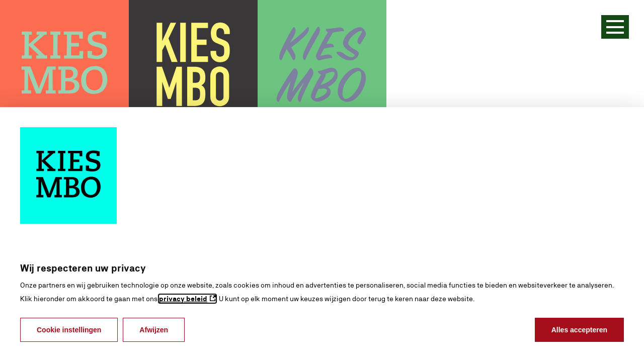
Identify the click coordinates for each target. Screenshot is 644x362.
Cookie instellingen (69, 330)
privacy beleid (183, 299)
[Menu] (615, 27)
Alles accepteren (579, 330)
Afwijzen (154, 330)
